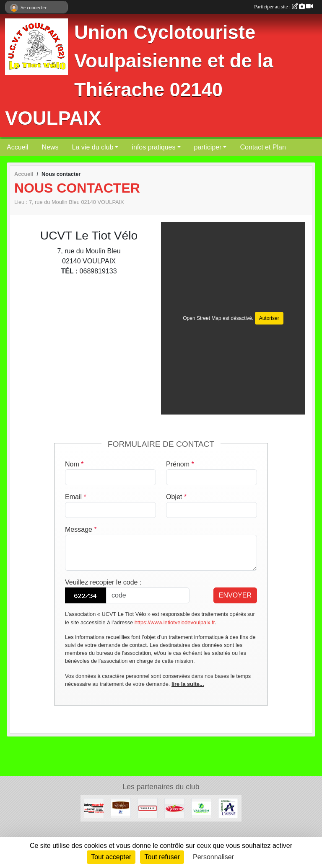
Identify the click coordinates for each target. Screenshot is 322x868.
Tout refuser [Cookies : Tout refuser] (162, 857)
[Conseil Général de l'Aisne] (228, 807)
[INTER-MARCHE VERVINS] (94, 807)
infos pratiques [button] (153, 147)
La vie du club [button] (93, 147)
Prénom (180, 464)
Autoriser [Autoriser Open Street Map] (269, 318)
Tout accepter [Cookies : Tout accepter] (111, 857)
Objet (176, 497)
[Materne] (174, 807)
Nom (74, 464)
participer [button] (208, 147)
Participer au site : (283, 7)
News (50, 147)
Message (81, 529)
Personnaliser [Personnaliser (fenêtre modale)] (213, 857)
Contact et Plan (263, 147)
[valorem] (201, 807)
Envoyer (235, 595)
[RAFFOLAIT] (121, 807)
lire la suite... (188, 684)
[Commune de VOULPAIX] (148, 807)
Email (76, 497)
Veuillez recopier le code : (103, 582)
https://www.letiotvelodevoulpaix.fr (175, 622)
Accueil (18, 147)
